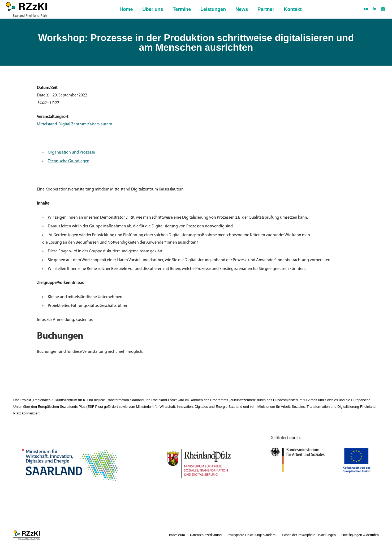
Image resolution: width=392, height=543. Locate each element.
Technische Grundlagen (69, 161)
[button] (251, 535)
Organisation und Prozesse (71, 152)
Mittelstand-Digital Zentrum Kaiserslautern (75, 124)
